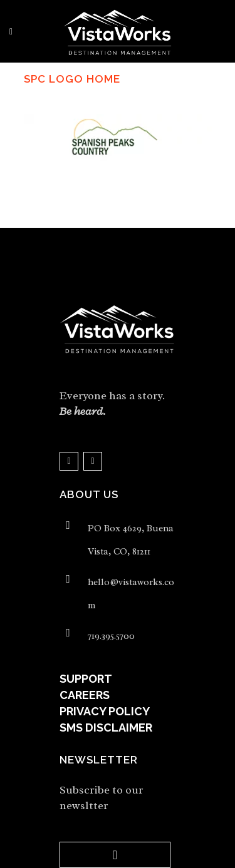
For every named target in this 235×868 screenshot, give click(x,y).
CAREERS (85, 695)
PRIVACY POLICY (105, 711)
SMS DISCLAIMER (106, 728)
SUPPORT (86, 679)
